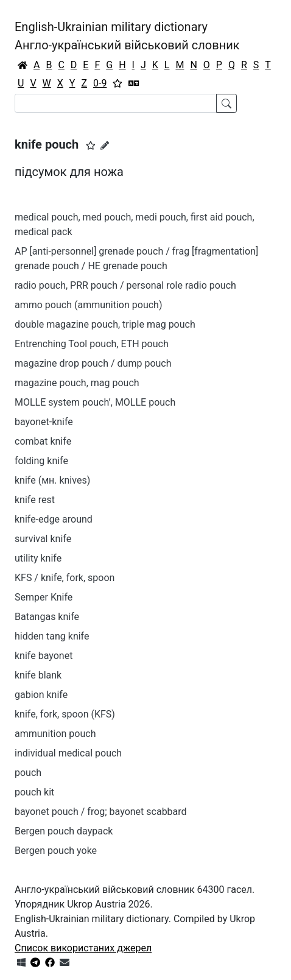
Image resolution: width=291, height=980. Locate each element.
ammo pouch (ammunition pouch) (88, 305)
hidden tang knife (52, 636)
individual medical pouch (68, 753)
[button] (91, 146)
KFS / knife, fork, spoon (65, 578)
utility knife (38, 558)
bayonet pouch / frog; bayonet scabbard (101, 812)
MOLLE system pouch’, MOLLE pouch (95, 402)
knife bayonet (44, 656)
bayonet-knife (44, 422)
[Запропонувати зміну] (105, 146)
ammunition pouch (55, 734)
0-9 (100, 83)
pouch (28, 773)
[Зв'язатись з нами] (65, 963)
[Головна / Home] (23, 65)
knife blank (38, 675)
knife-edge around (54, 519)
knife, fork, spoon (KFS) (65, 714)
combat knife (43, 441)
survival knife (43, 539)
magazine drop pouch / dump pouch (93, 363)
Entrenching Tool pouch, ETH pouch (92, 344)
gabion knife (41, 695)
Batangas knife (47, 617)
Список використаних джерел (83, 948)
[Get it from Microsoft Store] (21, 963)
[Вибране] (117, 83)
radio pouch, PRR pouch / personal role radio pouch (125, 285)
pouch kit (34, 792)
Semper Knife (44, 597)
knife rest (35, 500)
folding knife (41, 461)
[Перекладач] (134, 83)
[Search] (116, 103)
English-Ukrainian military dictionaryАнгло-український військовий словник (127, 36)
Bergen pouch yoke (56, 851)
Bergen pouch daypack (64, 831)
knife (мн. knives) (52, 480)
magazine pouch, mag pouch (77, 383)
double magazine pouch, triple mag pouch (105, 324)
